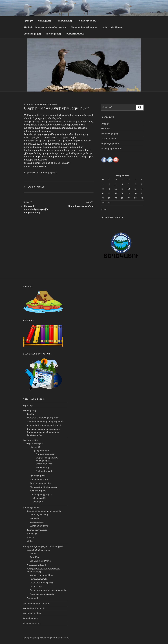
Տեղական (38, 502)
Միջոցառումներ (41, 451)
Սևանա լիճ (32, 534)
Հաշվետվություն (38, 491)
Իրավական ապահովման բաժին (43, 418)
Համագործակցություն (41, 494)
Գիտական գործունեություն (43, 487)
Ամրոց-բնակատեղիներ (41, 575)
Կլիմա (30, 541)
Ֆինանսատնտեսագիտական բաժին (45, 421)
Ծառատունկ (42, 467)
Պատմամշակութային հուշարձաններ (48, 590)
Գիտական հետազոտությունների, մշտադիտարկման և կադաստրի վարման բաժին (43, 432)
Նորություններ (66, 21)
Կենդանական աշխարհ (38, 550)
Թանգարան (32, 598)
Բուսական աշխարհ (36, 565)
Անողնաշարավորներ (40, 561)
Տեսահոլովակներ (33, 34)
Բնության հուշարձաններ (42, 594)
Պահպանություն (44, 471)
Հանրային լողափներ (37, 530)
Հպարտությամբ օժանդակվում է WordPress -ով (46, 638)
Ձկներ (33, 553)
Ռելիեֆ (30, 537)
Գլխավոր (28, 21)
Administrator (48, 104)
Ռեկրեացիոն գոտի (39, 514)
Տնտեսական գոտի (39, 526)
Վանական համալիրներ (41, 583)
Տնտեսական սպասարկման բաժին (44, 425)
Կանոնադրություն (39, 479)
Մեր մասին (35, 447)
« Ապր (104, 209)
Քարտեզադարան (75, 34)
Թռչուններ (35, 557)
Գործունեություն (35, 444)
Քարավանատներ (39, 579)
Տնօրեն (30, 414)
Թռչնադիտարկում (45, 454)
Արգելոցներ (35, 518)
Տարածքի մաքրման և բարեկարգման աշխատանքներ (47, 461)
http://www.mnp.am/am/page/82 (40, 172)
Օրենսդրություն (37, 476)
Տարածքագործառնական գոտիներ (44, 511)
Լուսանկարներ (54, 34)
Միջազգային (39, 498)
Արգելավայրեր (37, 522)
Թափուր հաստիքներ (40, 483)
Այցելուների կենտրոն (112, 27)
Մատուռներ (36, 586)
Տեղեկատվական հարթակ (84, 27)
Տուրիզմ (105, 124)
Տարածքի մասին (89, 21)
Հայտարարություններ (112, 148)
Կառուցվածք (46, 21)
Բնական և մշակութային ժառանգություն (45, 27)
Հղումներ (105, 129)
